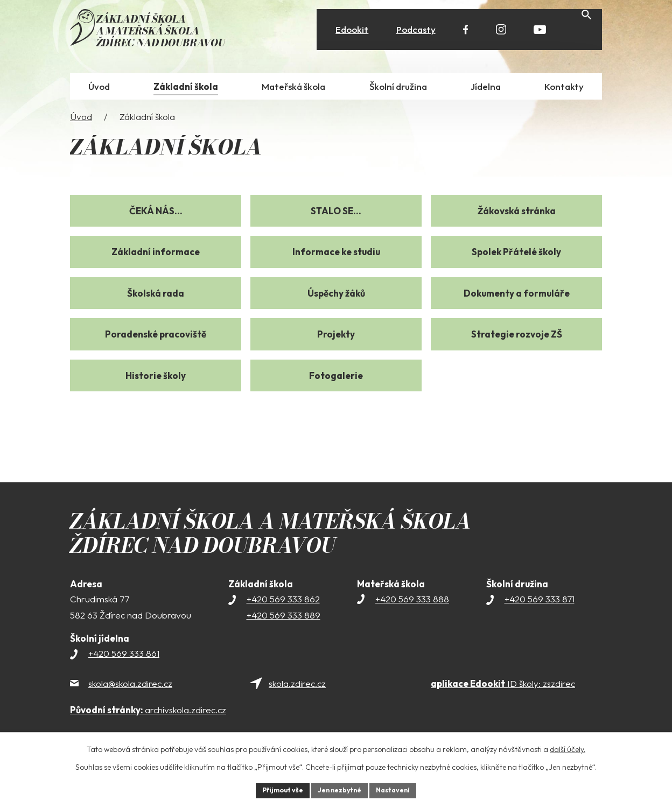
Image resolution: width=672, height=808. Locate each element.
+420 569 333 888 (412, 603)
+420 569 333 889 (283, 619)
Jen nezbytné (340, 789)
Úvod (81, 121)
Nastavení (401, 789)
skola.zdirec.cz (297, 688)
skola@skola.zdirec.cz (130, 688)
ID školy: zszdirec (503, 688)
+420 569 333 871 (540, 603)
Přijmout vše (275, 789)
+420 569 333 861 (124, 658)
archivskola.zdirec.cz (148, 714)
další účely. (568, 747)
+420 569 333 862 (283, 603)
